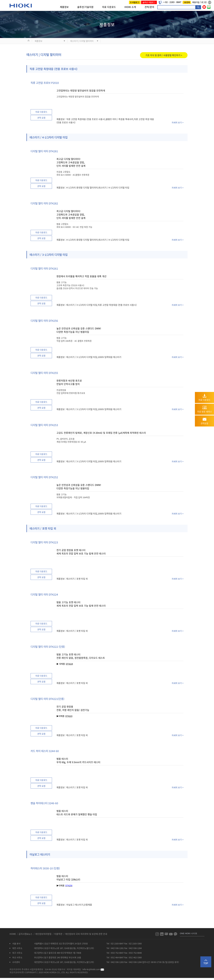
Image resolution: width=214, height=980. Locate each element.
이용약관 (58, 934)
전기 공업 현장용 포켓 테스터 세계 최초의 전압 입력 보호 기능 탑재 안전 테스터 (81, 552)
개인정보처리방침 (44, 934)
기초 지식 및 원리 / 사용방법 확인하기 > (164, 55)
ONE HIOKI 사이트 (189, 933)
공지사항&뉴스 (26, 934)
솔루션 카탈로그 (149, 2)
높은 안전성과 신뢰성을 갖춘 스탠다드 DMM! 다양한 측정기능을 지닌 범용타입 (79, 330)
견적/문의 (149, 7)
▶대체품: (61, 716)
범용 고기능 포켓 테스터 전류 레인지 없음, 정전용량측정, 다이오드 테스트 (81, 656)
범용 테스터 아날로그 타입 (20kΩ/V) (68, 878)
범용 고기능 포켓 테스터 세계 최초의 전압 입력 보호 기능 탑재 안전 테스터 (81, 604)
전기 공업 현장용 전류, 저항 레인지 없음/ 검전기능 (73, 708)
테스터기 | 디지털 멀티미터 (82, 41)
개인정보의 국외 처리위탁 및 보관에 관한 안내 (86, 934)
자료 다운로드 (109, 7)
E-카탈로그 (135, 2)
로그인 (204, 2)
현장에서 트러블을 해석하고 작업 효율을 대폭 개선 (81, 276)
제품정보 (64, 7)
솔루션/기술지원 (85, 7)
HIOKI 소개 (130, 7)
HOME (13, 934)
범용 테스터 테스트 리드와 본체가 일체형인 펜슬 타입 (77, 813)
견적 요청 (41, 118)
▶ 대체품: (65, 664)
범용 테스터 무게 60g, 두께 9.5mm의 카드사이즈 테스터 (78, 760)
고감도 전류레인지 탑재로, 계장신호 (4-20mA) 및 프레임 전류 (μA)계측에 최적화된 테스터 (101, 433)
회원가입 (196, 2)
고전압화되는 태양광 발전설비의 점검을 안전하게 (81, 90)
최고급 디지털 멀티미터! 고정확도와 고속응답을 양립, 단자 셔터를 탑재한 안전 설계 (71, 162)
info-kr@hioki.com (93, 969)
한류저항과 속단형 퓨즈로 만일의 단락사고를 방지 (69, 382)
